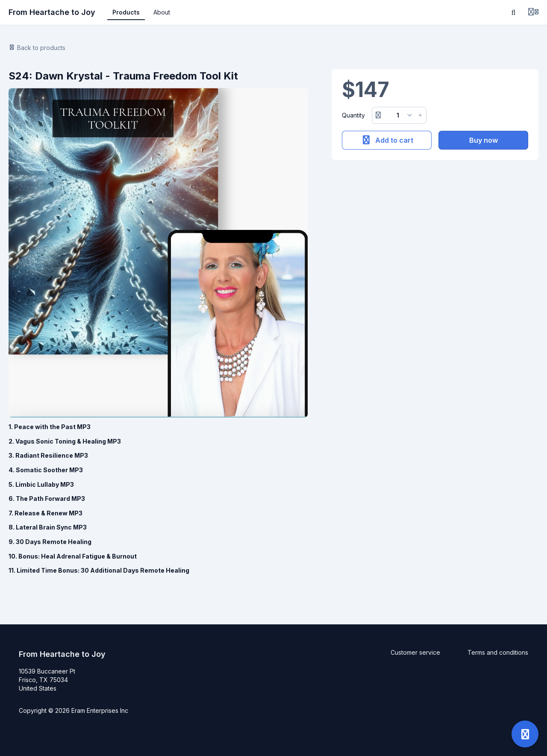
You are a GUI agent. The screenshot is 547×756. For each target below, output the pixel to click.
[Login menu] (533, 12)
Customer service (415, 652)
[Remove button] (378, 115)
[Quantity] (399, 115)
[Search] (514, 12)
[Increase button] (420, 115)
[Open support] (525, 734)
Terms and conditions (498, 652)
